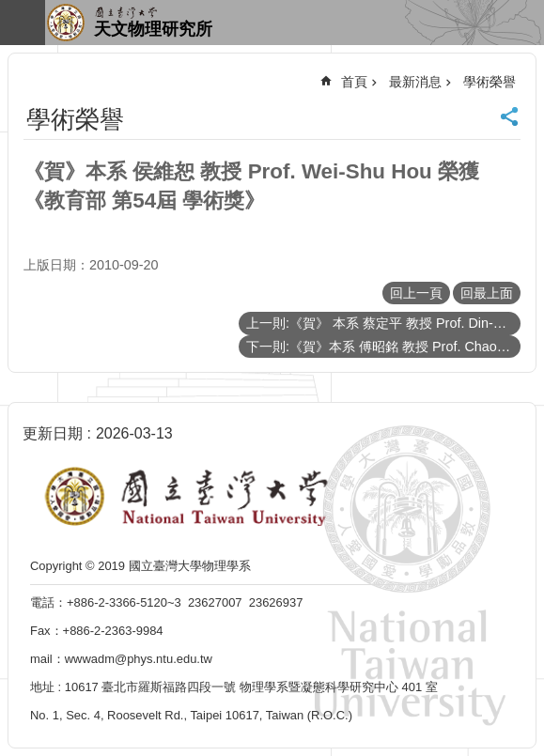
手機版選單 (23, 23)
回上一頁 (416, 293)
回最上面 (487, 293)
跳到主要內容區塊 (10, 10)
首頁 (354, 82)
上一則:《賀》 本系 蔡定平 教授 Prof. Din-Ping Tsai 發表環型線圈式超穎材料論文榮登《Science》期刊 (383, 323)
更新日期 (53, 433)
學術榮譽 (490, 82)
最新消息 (415, 82)
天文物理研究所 (153, 29)
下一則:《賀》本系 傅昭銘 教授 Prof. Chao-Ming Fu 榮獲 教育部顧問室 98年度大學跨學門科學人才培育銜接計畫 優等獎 (383, 347)
